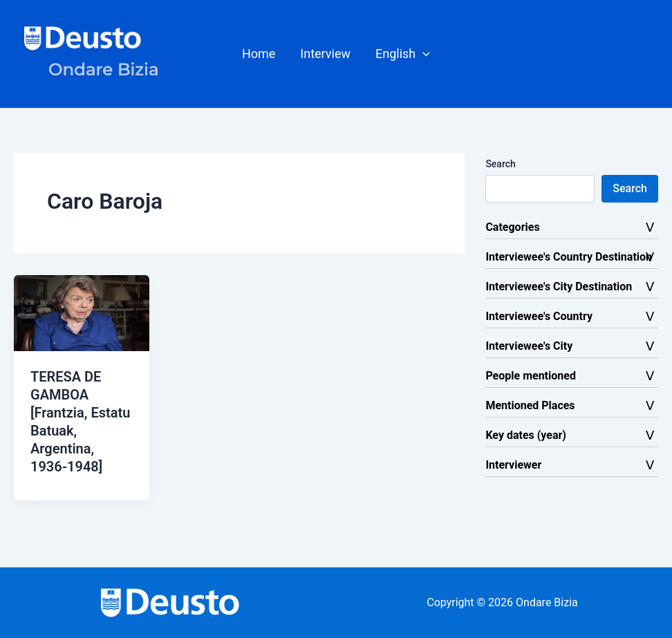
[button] (403, 54)
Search (500, 164)
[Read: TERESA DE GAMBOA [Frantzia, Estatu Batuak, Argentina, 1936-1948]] (82, 312)
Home (259, 54)
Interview (325, 54)
